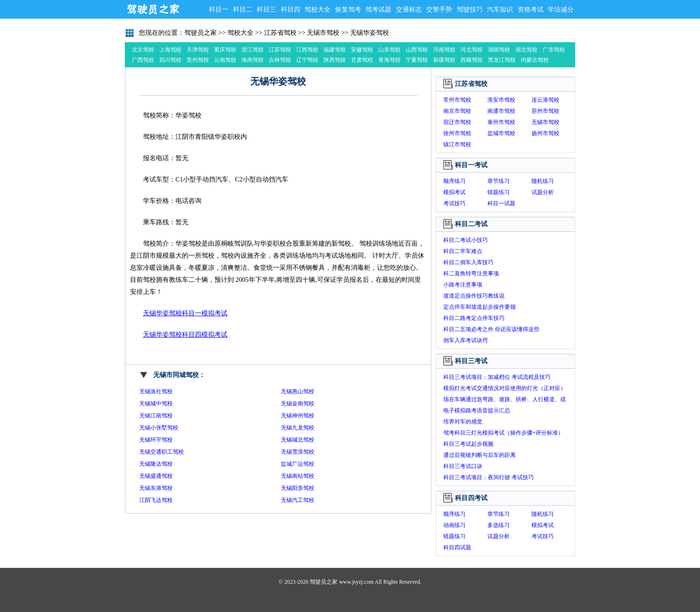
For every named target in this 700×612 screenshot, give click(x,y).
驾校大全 (318, 10)
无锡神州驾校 (298, 416)
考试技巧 (454, 203)
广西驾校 (143, 60)
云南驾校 (225, 60)
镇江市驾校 (457, 144)
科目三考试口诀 (463, 466)
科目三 (266, 10)
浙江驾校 (253, 50)
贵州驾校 (198, 60)
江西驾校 (307, 50)
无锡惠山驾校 (298, 391)
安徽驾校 (362, 50)
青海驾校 (389, 60)
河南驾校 (444, 50)
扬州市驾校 (545, 133)
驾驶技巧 (470, 10)
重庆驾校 (225, 50)
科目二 (243, 10)
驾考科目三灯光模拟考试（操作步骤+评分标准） (503, 433)
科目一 (219, 10)
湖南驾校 (499, 50)
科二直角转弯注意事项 (471, 273)
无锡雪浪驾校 (298, 452)
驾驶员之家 (153, 9)
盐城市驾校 (501, 133)
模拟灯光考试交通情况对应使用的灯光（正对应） (505, 388)
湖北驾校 (526, 50)
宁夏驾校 (417, 60)
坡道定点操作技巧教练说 (474, 296)
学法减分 (561, 10)
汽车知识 (500, 10)
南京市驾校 (457, 111)
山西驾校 (417, 50)
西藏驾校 (472, 60)
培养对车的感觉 (463, 422)
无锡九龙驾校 (298, 428)
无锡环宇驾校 (156, 440)
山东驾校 (389, 50)
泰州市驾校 (501, 122)
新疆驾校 (444, 60)
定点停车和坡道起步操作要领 (480, 307)
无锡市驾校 (323, 33)
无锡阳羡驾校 (298, 488)
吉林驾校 (280, 60)
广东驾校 (554, 50)
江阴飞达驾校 (156, 500)
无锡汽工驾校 (298, 500)
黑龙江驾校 (502, 60)
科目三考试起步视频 (468, 444)
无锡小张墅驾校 (159, 428)
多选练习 (499, 525)
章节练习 (499, 181)
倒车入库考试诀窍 (466, 340)
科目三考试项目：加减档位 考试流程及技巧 (497, 377)
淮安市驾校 (501, 100)
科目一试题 (501, 203)
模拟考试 (454, 192)
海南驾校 (253, 60)
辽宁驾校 (307, 60)
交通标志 (409, 10)
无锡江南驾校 (156, 416)
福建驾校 (335, 50)
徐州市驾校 (457, 133)
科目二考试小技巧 (466, 240)
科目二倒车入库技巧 (468, 262)
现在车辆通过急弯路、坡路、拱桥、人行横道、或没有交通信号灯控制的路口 (505, 400)
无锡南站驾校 (298, 476)
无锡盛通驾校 (156, 476)
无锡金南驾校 (298, 404)
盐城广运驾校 (298, 464)
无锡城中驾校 (156, 404)
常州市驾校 (457, 100)
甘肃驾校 (362, 60)
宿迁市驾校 (457, 122)
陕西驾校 (335, 60)
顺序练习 (454, 181)
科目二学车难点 (463, 251)
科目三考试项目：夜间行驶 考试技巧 (489, 477)
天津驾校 (198, 50)
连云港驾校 (545, 100)
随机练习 (543, 181)
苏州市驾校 (545, 111)
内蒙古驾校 (535, 60)
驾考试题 (378, 10)
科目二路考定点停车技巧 (474, 318)
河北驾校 (472, 50)
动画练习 (454, 525)
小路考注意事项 (463, 285)
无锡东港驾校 (156, 488)
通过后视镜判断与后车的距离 (480, 455)
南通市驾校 (501, 111)
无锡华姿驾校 (369, 33)
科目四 (291, 10)
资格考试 (531, 10)
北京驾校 (143, 50)
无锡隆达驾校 (156, 464)
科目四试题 (457, 547)
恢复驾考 (348, 10)
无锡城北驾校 (298, 440)
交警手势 (439, 10)
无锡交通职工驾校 (162, 452)
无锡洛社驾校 (156, 391)
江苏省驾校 (280, 33)
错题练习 (499, 192)
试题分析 (543, 192)
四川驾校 (170, 60)
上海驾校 (170, 50)
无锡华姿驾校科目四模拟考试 (185, 335)
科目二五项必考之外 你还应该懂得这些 (491, 329)
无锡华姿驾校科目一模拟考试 (185, 313)
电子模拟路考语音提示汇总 (477, 410)
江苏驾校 (280, 50)
